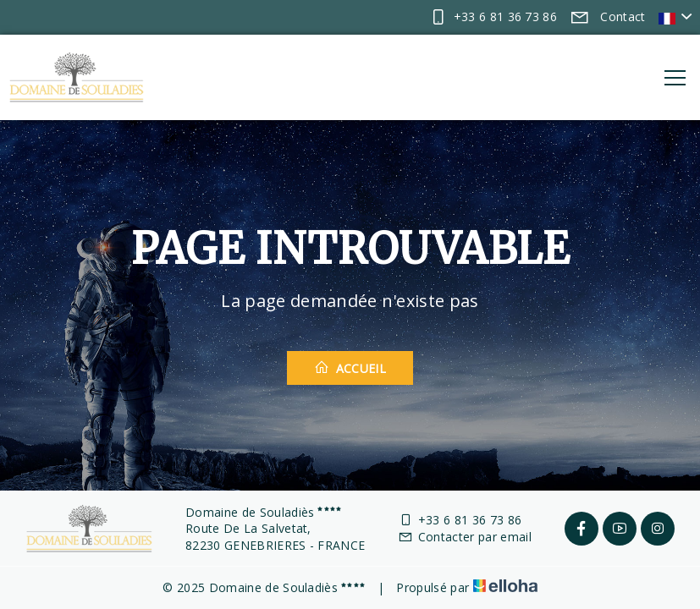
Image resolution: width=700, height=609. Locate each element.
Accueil (350, 368)
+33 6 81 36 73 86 (460, 520)
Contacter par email (464, 537)
